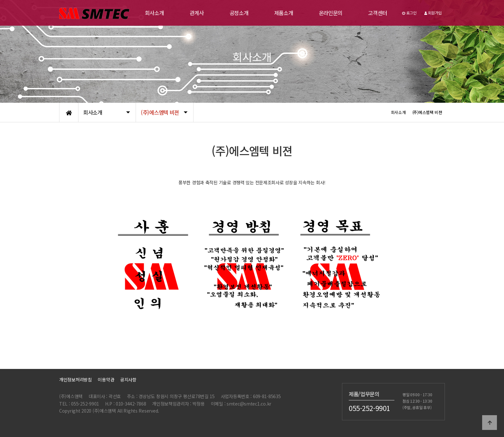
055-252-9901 (369, 408)
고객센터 (378, 13)
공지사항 (128, 380)
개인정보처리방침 (76, 380)
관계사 (197, 13)
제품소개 (284, 13)
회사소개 (154, 13)
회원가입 (433, 13)
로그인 (409, 13)
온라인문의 (331, 13)
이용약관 (106, 380)
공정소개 (239, 13)
